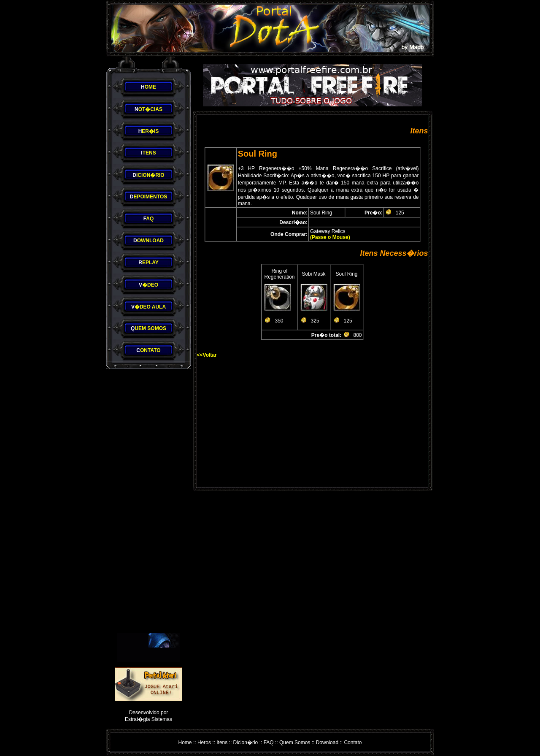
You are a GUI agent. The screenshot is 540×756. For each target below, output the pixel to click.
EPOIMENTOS (148, 197)
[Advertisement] (148, 501)
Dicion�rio (246, 742)
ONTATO (148, 350)
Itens (222, 742)
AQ (149, 219)
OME (148, 87)
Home (185, 742)
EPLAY (148, 263)
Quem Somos (295, 742)
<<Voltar (207, 355)
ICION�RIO (148, 175)
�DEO (148, 285)
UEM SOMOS (148, 328)
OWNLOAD (148, 241)
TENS (148, 153)
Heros (204, 742)
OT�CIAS (148, 109)
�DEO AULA (148, 307)
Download (327, 742)
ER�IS (149, 131)
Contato (353, 742)
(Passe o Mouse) (330, 237)
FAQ (269, 742)
